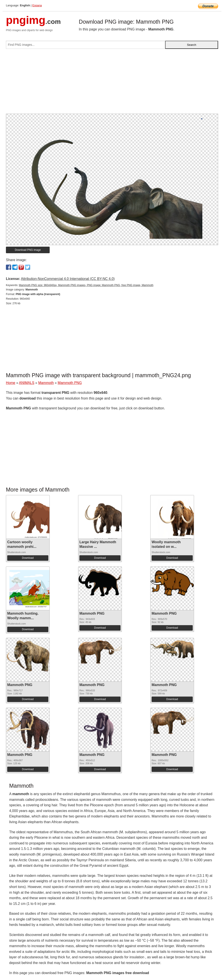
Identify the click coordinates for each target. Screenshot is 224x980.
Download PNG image (28, 250)
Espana (37, 5)
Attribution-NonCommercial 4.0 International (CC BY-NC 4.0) (68, 279)
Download (28, 558)
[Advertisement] (112, 83)
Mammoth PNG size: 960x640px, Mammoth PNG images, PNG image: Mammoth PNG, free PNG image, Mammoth (86, 285)
